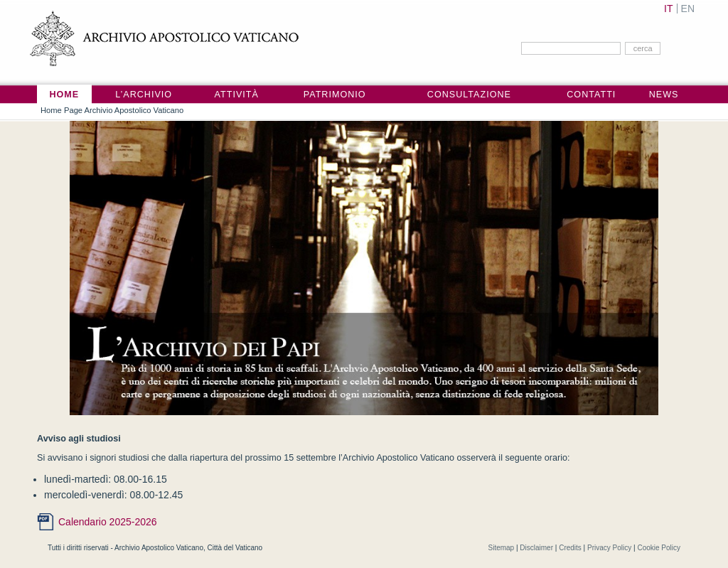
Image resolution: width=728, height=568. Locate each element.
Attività (237, 95)
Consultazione (469, 95)
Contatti (591, 95)
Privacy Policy (609, 548)
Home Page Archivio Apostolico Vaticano (112, 110)
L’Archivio (144, 95)
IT (668, 9)
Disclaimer (536, 548)
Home (64, 95)
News (664, 95)
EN (688, 9)
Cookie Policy (659, 548)
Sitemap (501, 548)
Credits (570, 548)
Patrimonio (335, 95)
